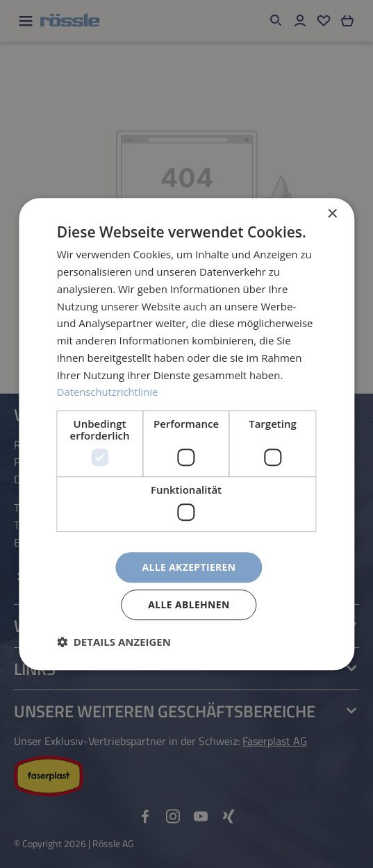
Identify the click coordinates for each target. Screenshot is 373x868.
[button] (114, 642)
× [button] (332, 214)
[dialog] (186, 434)
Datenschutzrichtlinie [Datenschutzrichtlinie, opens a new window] (108, 392)
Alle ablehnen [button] (189, 604)
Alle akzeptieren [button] (189, 566)
